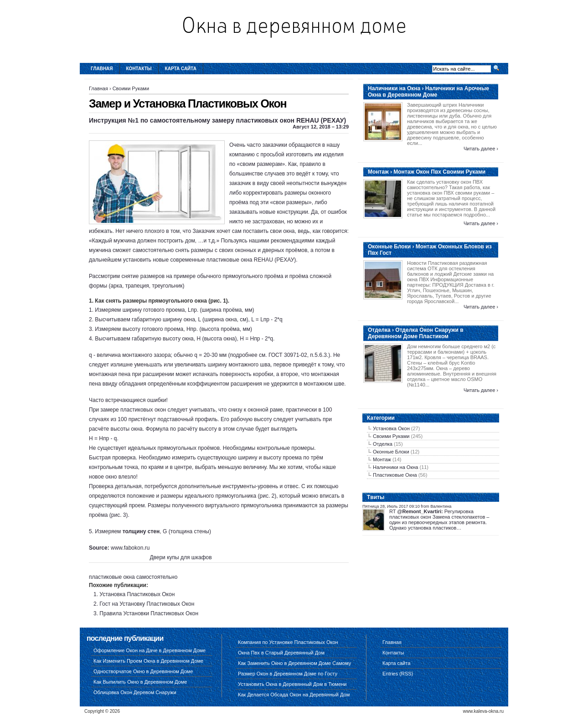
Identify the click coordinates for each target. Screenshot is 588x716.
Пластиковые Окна (395, 475)
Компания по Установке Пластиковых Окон (288, 642)
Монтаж (382, 459)
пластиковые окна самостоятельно (133, 577)
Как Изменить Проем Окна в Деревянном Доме (148, 661)
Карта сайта (181, 69)
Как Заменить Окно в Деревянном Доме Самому (294, 663)
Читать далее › (481, 149)
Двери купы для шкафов (181, 557)
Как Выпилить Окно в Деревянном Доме (140, 682)
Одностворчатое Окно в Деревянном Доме (143, 671)
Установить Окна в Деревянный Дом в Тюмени (292, 684)
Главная (102, 69)
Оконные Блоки (391, 452)
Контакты (139, 69)
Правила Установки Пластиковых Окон (149, 613)
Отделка (383, 444)
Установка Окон (391, 428)
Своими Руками (131, 88)
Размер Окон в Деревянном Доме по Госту (288, 674)
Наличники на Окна (395, 467)
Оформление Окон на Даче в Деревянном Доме (150, 650)
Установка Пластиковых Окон (137, 594)
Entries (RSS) (398, 674)
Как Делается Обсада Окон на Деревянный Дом (294, 695)
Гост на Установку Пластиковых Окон (147, 604)
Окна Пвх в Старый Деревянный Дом (281, 653)
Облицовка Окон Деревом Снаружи (135, 692)
